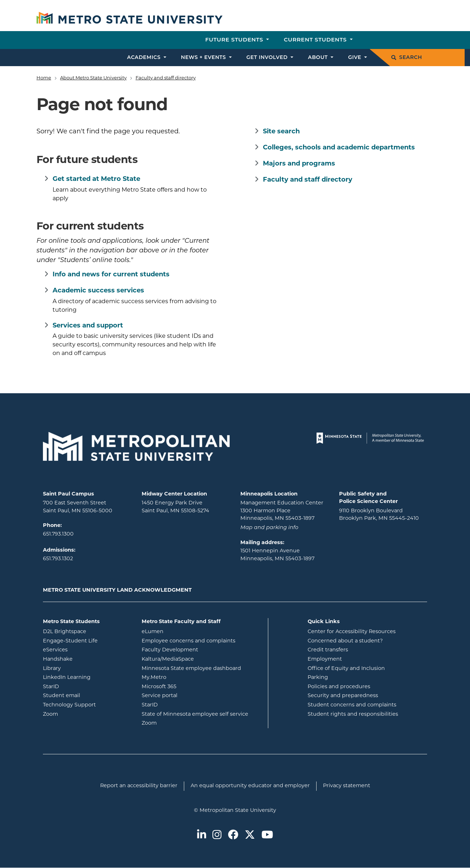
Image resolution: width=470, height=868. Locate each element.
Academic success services (98, 291)
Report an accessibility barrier (139, 786)
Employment (325, 659)
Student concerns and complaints (352, 705)
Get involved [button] (268, 57)
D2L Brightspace (87, 631)
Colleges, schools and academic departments (339, 148)
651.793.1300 (58, 534)
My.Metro (183, 677)
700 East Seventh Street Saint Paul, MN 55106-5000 (78, 507)
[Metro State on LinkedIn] (202, 835)
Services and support (88, 326)
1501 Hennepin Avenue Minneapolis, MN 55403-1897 (277, 555)
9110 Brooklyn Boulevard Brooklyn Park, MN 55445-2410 (379, 515)
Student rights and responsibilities (353, 714)
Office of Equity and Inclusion (346, 669)
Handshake (87, 659)
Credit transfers (328, 650)
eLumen (181, 631)
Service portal (188, 695)
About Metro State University (93, 78)
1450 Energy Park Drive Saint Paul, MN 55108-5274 (175, 507)
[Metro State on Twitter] (250, 835)
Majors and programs (299, 164)
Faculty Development (170, 650)
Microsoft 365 (188, 686)
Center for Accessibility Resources (352, 632)
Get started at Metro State (96, 179)
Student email (87, 695)
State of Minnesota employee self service (202, 714)
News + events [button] (204, 57)
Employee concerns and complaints (189, 641)
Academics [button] (145, 57)
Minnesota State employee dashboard (202, 668)
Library (81, 668)
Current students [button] (316, 40)
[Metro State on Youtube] (267, 835)
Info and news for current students (111, 275)
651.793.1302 (58, 559)
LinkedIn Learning (87, 677)
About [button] (319, 57)
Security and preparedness (343, 696)
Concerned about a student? (345, 641)
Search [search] (407, 57)
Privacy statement (347, 786)
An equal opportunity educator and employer (250, 786)
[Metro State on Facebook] (233, 835)
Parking (318, 678)
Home (44, 78)
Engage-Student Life (87, 640)
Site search (281, 132)
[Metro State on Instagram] (217, 835)
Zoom (79, 714)
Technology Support (69, 705)
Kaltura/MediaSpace (197, 659)
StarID (80, 686)
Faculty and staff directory (166, 78)
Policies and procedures (339, 687)
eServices (84, 649)
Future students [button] (235, 40)
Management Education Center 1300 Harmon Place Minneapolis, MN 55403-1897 (282, 511)
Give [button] (355, 57)
